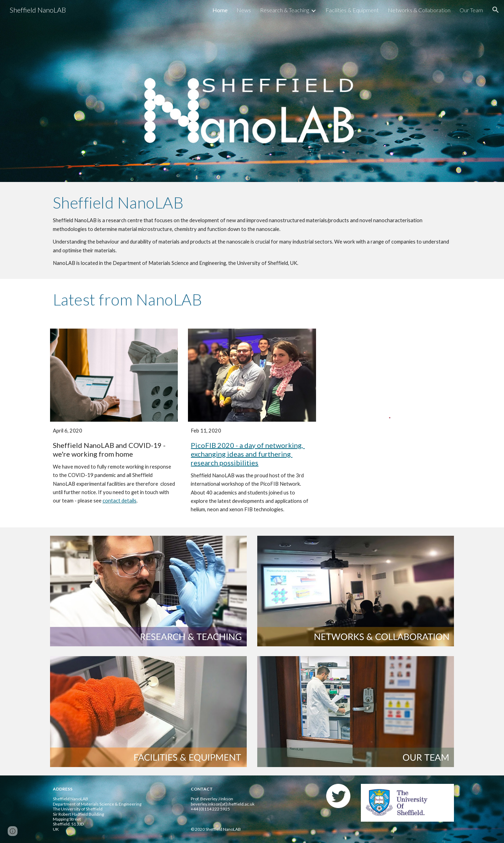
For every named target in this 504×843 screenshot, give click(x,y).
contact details (120, 501)
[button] (496, 10)
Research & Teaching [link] (285, 10)
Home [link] (220, 10)
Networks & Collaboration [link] (419, 10)
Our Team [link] (471, 10)
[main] (252, 230)
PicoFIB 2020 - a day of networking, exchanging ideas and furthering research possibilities (248, 454)
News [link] (244, 10)
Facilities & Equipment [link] (352, 10)
